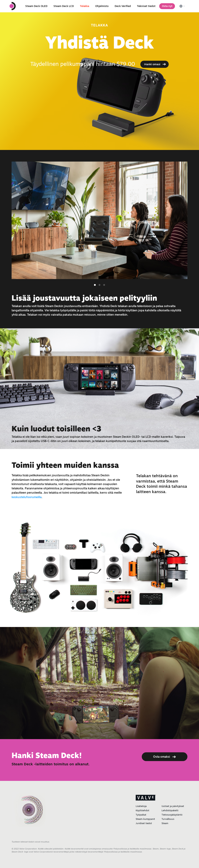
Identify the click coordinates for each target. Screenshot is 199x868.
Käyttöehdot (142, 810)
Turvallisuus (168, 819)
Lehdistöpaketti (170, 810)
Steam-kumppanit (145, 819)
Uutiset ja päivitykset (173, 806)
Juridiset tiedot (144, 823)
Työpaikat (141, 815)
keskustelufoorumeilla (27, 497)
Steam (165, 823)
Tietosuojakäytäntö (172, 815)
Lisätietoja (141, 806)
